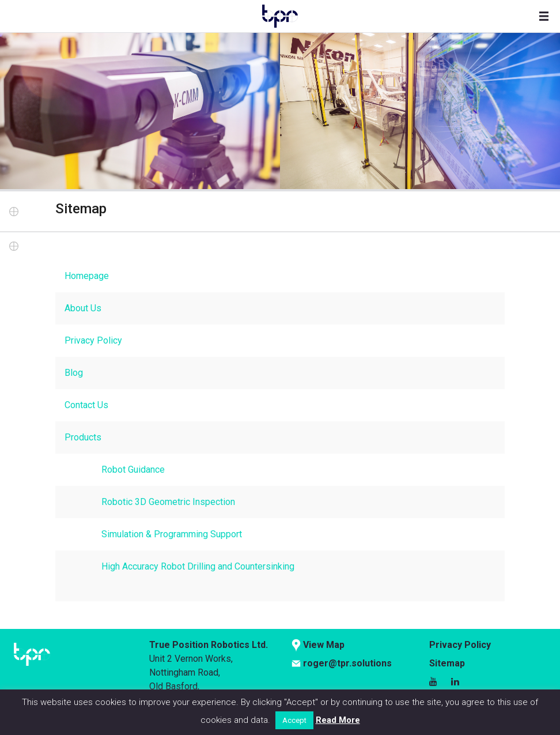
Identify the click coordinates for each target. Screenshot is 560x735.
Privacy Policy (93, 340)
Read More (338, 720)
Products (83, 437)
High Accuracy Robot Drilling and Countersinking (198, 566)
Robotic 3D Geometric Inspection (168, 502)
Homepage (87, 276)
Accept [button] (294, 720)
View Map (324, 645)
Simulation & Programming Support (172, 534)
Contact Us (86, 405)
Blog (74, 373)
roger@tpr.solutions (347, 663)
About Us (83, 308)
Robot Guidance (133, 470)
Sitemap (447, 663)
